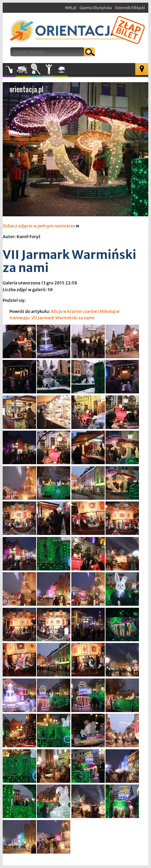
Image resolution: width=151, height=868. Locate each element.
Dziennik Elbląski (130, 8)
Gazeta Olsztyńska (96, 8)
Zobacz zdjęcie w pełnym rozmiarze (41, 226)
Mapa (142, 69)
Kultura (22, 69)
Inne (48, 69)
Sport (35, 69)
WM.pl (71, 8)
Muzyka (9, 69)
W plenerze (68, 71)
